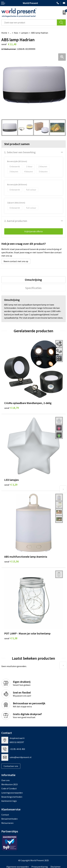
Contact (5, 815)
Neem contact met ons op (16, 261)
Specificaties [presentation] (33, 288)
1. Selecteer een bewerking (20, 152)
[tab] (33, 280)
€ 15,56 (11, 561)
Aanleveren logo (9, 801)
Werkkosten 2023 (9, 784)
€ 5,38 (11, 638)
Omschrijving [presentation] (33, 280)
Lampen (25, 33)
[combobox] (29, 22)
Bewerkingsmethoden (12, 797)
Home (4, 33)
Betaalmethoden (9, 819)
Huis (16, 33)
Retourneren (7, 823)
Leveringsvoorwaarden (12, 793)
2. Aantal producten (16, 221)
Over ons (5, 780)
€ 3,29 (11, 485)
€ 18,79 (11, 408)
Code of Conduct (9, 788)
